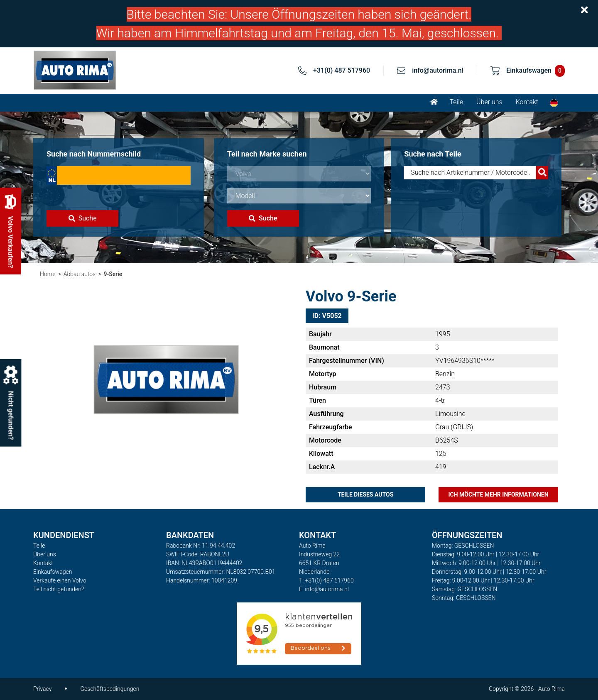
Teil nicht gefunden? (59, 589)
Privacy (42, 689)
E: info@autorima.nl (324, 589)
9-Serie (113, 274)
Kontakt (527, 102)
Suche (83, 218)
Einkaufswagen (53, 572)
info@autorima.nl (438, 70)
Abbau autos (80, 274)
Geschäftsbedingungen (110, 689)
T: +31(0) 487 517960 (326, 580)
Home (48, 274)
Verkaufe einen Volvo (60, 580)
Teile (456, 102)
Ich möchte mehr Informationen (498, 494)
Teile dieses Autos (366, 494)
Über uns (489, 102)
